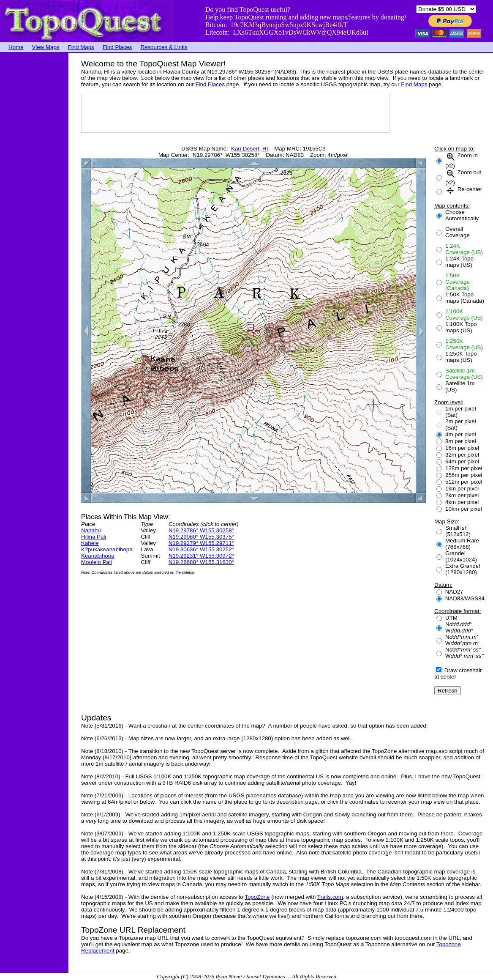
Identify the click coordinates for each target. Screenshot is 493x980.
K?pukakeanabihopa (107, 549)
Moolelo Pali (97, 562)
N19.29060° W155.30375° (201, 537)
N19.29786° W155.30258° (201, 530)
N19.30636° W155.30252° (201, 549)
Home (16, 47)
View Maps (46, 47)
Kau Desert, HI (249, 149)
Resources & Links (164, 47)
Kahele (90, 543)
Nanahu (91, 530)
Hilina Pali (94, 537)
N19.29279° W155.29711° (201, 543)
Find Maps (81, 47)
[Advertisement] (34, 180)
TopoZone (257, 897)
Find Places (117, 47)
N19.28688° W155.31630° (201, 562)
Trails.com (330, 897)
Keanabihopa (98, 556)
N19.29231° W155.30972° (201, 556)
